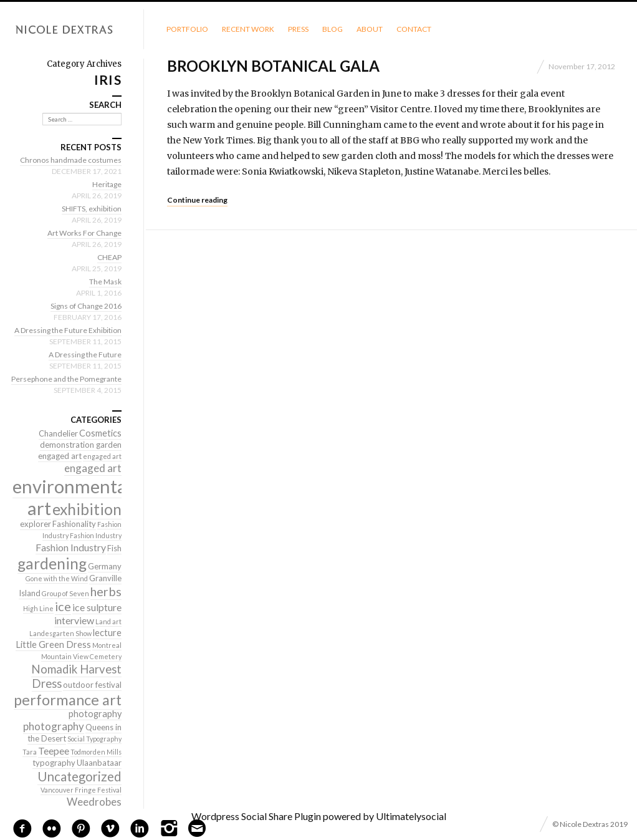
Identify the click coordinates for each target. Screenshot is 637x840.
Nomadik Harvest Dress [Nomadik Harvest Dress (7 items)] (76, 676)
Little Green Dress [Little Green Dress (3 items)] (53, 644)
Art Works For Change (84, 233)
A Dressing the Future (85, 355)
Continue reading (197, 200)
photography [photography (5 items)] (54, 726)
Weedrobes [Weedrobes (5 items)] (94, 802)
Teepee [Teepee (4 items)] (54, 751)
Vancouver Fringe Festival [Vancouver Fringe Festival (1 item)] (81, 790)
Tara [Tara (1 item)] (30, 752)
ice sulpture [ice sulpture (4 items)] (97, 607)
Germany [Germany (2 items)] (105, 566)
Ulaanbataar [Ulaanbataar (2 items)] (99, 763)
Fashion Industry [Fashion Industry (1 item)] (96, 535)
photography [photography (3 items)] (95, 714)
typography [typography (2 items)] (54, 763)
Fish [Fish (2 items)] (114, 548)
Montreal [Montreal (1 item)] (107, 645)
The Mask (105, 282)
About (370, 29)
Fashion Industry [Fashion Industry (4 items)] (71, 547)
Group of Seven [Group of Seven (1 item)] (65, 593)
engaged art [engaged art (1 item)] (102, 456)
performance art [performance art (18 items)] (68, 700)
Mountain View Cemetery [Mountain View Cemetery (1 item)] (81, 656)
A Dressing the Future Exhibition (68, 330)
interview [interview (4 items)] (74, 620)
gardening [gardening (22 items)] (52, 563)
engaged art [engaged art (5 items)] (93, 468)
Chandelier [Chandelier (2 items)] (58, 433)
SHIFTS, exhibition (92, 209)
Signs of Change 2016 (86, 306)
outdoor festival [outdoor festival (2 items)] (92, 685)
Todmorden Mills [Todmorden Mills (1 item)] (96, 752)
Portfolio (187, 29)
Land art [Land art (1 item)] (108, 621)
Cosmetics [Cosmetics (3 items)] (100, 433)
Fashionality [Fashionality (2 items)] (74, 524)
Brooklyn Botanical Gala (273, 66)
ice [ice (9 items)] (63, 606)
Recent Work (248, 29)
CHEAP (109, 257)
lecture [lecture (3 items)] (107, 633)
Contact (414, 29)
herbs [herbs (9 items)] (106, 591)
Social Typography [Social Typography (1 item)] (94, 739)
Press (298, 29)
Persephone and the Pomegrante (66, 379)
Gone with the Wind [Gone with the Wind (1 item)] (57, 578)
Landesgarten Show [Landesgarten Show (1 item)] (60, 633)
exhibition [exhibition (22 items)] (87, 509)
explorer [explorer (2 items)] (36, 524)
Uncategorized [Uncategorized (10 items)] (79, 776)
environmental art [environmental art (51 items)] (72, 497)
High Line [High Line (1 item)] (38, 608)
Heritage (107, 184)
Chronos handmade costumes (71, 160)
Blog (333, 29)
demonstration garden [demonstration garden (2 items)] (81, 445)
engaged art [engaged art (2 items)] (60, 456)
